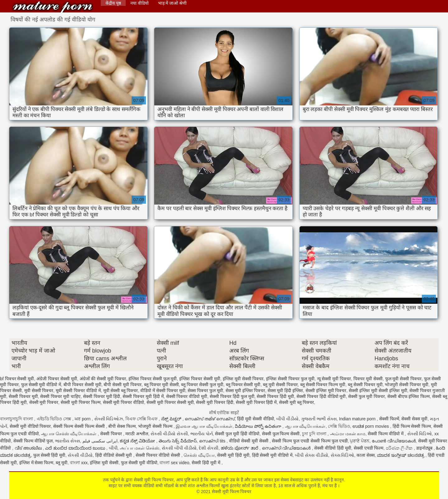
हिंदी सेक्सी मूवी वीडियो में (272, 455)
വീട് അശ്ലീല (29, 448)
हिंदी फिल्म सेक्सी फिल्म (412, 426)
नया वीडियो (140, 3)
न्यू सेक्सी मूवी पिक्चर (334, 379)
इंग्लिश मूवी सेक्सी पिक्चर (243, 379)
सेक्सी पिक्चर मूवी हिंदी (102, 396)
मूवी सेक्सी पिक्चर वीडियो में (78, 390)
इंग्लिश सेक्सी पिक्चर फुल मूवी (290, 379)
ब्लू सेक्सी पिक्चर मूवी (365, 385)
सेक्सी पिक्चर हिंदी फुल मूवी (232, 396)
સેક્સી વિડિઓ (420, 434)
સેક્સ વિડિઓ (343, 455)
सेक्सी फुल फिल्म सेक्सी (281, 434)
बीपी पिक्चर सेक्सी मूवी (82, 385)
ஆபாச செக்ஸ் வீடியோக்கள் (69, 434)
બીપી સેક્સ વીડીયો (312, 455)
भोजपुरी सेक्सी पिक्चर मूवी (407, 385)
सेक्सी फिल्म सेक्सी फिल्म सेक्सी (79, 426)
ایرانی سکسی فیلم (100, 441)
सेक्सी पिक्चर (112, 434)
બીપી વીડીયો (287, 419)
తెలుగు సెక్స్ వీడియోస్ (178, 441)
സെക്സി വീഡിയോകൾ (287, 448)
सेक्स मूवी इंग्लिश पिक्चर (245, 390)
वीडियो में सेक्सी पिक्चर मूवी (163, 390)
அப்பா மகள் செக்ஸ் (140, 448)
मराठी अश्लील (137, 434)
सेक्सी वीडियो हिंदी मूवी (333, 448)
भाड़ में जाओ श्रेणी (173, 3)
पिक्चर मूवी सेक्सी (368, 379)
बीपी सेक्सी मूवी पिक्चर (123, 385)
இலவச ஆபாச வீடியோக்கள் (204, 426)
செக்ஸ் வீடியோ (199, 455)
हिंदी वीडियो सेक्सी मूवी (114, 455)
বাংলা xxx (79, 463)
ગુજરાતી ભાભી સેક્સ (319, 419)
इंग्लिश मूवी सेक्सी (104, 463)
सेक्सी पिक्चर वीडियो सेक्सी (159, 455)
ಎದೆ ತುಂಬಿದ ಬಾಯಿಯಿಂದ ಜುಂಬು (76, 448)
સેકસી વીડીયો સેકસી (169, 434)
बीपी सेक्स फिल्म (122, 426)
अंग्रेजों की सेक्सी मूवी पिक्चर (103, 379)
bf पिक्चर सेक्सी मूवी (17, 379)
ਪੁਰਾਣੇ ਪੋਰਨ (360, 441)
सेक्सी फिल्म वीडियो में (386, 434)
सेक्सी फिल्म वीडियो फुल (33, 441)
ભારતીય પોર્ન (202, 434)
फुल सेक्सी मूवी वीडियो (139, 463)
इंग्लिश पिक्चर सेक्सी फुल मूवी (153, 379)
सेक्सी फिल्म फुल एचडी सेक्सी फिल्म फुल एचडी (310, 441)
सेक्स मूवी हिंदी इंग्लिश (285, 390)
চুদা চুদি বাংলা (315, 434)
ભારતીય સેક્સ (68, 441)
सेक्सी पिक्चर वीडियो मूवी (187, 396)
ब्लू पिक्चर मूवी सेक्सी (161, 385)
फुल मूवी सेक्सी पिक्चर (404, 379)
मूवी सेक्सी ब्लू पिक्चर (121, 390)
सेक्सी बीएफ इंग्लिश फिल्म (409, 396)
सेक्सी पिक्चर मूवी (23, 396)
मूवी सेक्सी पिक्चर (39, 390)
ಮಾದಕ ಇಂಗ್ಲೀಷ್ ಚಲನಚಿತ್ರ (401, 455)
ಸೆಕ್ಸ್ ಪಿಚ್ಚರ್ (172, 419)
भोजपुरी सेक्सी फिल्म (156, 426)
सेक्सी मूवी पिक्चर (44, 402)
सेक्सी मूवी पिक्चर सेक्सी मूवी (170, 402)
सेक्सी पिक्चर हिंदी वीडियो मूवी (321, 396)
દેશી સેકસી (209, 448)
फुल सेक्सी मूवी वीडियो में (41, 385)
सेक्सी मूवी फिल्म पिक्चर (53, 7)
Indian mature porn (358, 419)
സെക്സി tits (213, 441)
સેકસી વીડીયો (80, 455)
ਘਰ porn (83, 419)
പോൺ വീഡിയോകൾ (394, 441)
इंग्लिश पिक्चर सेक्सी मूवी (200, 379)
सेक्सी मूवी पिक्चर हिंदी (215, 402)
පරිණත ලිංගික (400, 448)
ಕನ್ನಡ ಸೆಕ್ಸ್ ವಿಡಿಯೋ (138, 441)
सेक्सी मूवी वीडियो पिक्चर (30, 426)
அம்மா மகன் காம (348, 434)
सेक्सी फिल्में (389, 419)
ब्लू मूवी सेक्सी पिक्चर (280, 385)
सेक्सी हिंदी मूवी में (207, 463)
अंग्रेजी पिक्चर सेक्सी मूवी (57, 379)
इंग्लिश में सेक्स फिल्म (36, 463)
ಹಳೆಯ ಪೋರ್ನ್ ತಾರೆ (240, 448)
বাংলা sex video (174, 463)
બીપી (113, 448)
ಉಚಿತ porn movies (371, 426)
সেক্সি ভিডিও (339, 426)
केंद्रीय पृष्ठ (113, 3)
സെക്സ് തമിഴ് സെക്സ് (210, 419)
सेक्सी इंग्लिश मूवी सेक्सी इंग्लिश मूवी (378, 390)
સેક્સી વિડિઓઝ (109, 419)
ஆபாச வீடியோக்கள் (305, 426)
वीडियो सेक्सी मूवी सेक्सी (249, 441)
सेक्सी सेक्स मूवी (414, 419)
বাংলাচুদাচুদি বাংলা (17, 419)
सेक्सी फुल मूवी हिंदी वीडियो (237, 434)
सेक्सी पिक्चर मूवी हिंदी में (143, 396)
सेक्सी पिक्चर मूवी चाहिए (60, 396)
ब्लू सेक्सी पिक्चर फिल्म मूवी (323, 385)
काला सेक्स (366, 455)
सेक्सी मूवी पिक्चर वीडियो (124, 402)
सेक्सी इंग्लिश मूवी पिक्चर (326, 390)
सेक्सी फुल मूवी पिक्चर (366, 396)
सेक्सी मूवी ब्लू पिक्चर (296, 402)
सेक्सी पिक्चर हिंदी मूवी (275, 396)
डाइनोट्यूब (425, 448)
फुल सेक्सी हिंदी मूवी (49, 455)
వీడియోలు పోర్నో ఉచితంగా (259, 426)
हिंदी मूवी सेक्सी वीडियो (256, 419)
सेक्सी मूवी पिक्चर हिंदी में (256, 402)
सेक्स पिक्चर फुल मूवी (205, 390)
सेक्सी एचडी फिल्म (369, 448)
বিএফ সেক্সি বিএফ (142, 419)
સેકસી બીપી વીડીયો (179, 448)
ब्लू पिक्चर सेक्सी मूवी (243, 385)
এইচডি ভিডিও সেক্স (55, 419)
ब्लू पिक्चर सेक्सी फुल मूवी (202, 385)
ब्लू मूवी (62, 463)
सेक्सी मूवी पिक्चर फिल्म (81, 402)
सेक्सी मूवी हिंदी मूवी (233, 455)
